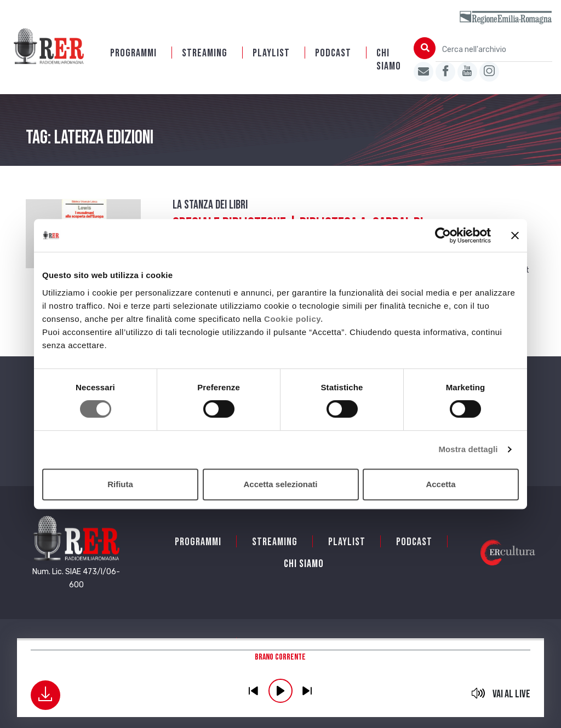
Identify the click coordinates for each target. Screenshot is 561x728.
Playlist (271, 53)
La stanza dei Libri (210, 205)
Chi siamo (389, 60)
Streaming (205, 53)
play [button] (280, 691)
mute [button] (478, 693)
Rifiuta (120, 484)
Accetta (440, 484)
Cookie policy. (294, 319)
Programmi (133, 53)
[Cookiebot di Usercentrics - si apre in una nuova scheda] (443, 235)
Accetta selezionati (280, 484)
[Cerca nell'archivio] (494, 50)
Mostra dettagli (468, 449)
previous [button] (254, 691)
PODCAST (333, 53)
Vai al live (511, 694)
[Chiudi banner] (515, 235)
